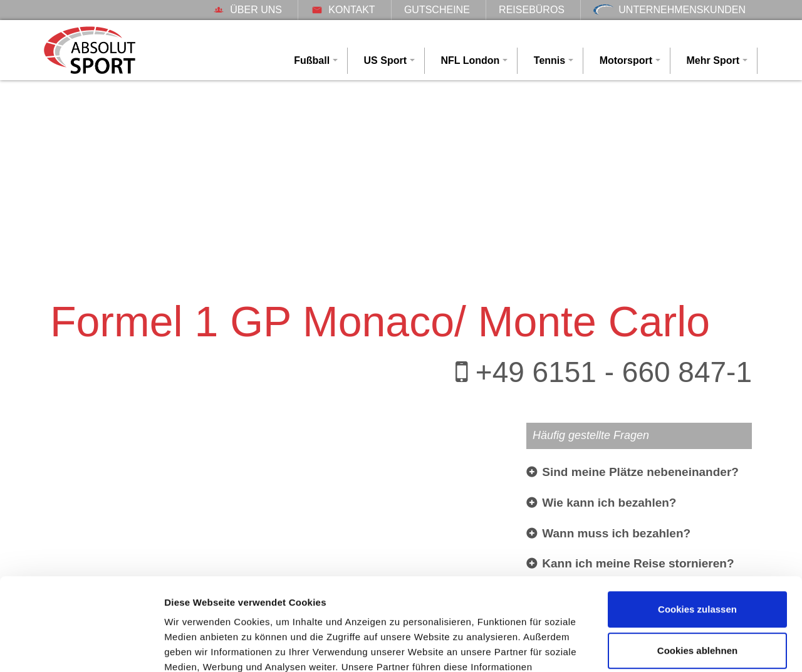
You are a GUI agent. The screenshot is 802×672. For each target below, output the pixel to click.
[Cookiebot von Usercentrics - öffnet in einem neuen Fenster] (81, 648)
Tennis (549, 60)
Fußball (312, 60)
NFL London (470, 60)
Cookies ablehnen (697, 566)
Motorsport (626, 60)
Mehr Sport (713, 60)
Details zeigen (196, 647)
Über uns (247, 10)
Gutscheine (437, 10)
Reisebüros (532, 10)
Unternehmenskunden (669, 10)
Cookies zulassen (697, 525)
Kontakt (343, 10)
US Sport (385, 60)
